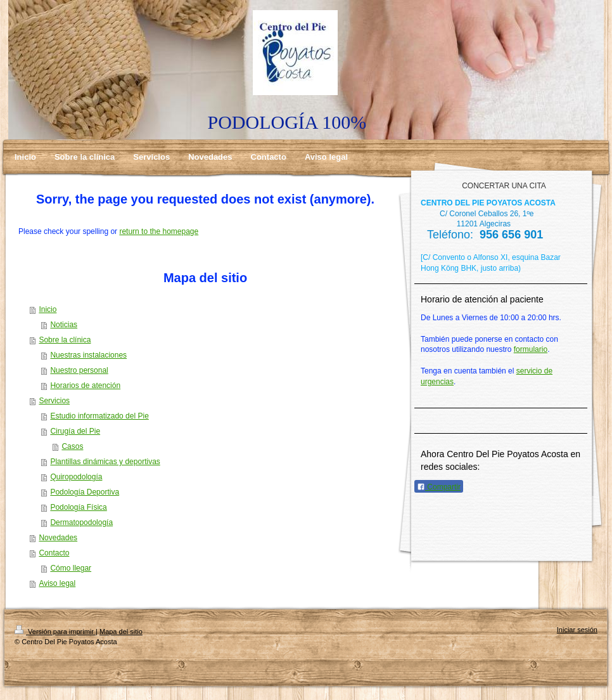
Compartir (439, 487)
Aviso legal (57, 583)
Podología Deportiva (85, 492)
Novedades (58, 538)
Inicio (48, 309)
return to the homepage (159, 231)
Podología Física (78, 507)
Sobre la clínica (65, 340)
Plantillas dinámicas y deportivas (105, 462)
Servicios (54, 401)
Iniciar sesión (577, 630)
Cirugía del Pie (75, 431)
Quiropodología (76, 477)
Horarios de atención (85, 386)
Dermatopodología (81, 522)
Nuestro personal (79, 370)
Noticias (64, 325)
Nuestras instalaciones (88, 355)
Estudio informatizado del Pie (99, 416)
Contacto (54, 553)
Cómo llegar (71, 568)
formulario (531, 349)
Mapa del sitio (121, 632)
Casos (72, 446)
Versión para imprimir (55, 632)
